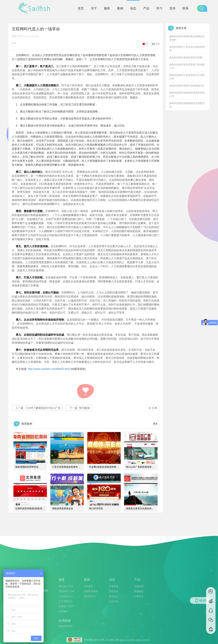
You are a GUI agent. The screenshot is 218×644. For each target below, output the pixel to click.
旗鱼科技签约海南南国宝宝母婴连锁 (187, 105)
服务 (107, 8)
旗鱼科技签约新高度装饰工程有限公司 (187, 66)
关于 (94, 8)
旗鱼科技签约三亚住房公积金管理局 (187, 49)
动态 (133, 8)
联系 (185, 8)
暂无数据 (80, 408)
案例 (120, 8)
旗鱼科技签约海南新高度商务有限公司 (187, 95)
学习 (159, 8)
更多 (155, 424)
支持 (172, 8)
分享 (152, 408)
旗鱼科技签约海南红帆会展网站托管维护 (187, 38)
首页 (81, 8)
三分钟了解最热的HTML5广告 (38, 408)
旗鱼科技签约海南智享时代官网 (186, 58)
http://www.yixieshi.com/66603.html (49, 369)
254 (158, 44)
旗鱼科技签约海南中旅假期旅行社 (187, 86)
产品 (146, 8)
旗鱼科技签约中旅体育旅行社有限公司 (187, 77)
